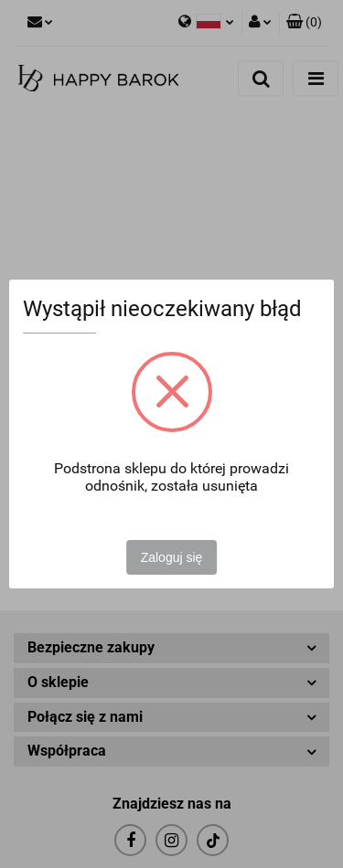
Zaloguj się (172, 557)
